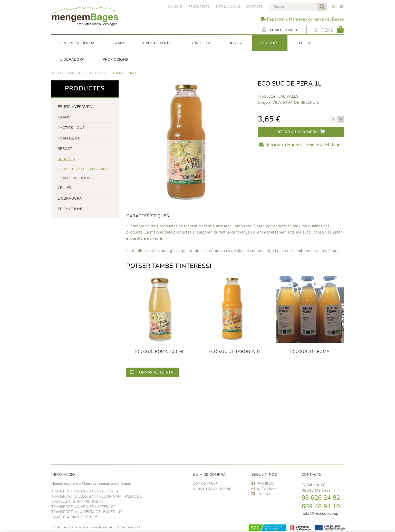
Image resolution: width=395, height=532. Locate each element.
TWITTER (262, 494)
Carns (64, 117)
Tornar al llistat (153, 372)
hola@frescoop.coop (320, 514)
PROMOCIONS (71, 209)
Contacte (254, 7)
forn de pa (69, 138)
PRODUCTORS (199, 7)
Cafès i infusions (77, 178)
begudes (58, 73)
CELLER (65, 188)
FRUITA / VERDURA (75, 107)
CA (334, 7)
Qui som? (175, 7)
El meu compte (280, 30)
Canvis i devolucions (212, 489)
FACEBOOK (264, 484)
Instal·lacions (228, 7)
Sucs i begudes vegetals (87, 73)
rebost (65, 149)
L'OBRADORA (70, 199)
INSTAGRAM (264, 489)
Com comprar (205, 484)
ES (342, 7)
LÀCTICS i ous (71, 128)
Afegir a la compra (301, 132)
